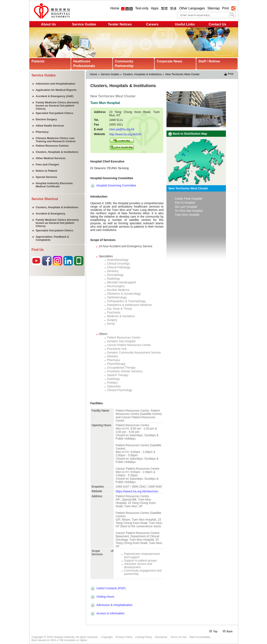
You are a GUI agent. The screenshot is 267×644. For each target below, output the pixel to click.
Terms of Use (178, 637)
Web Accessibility (200, 637)
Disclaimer (161, 637)
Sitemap (213, 8)
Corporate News (169, 61)
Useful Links (185, 24)
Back (228, 631)
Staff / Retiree (209, 61)
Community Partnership (124, 64)
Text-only (142, 8)
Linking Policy (144, 637)
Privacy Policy (124, 637)
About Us (48, 24)
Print (225, 8)
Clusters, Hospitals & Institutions (142, 74)
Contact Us (217, 24)
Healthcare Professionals (84, 64)
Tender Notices (120, 24)
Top (213, 631)
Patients (38, 61)
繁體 (164, 8)
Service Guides (84, 24)
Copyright (107, 637)
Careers (152, 24)
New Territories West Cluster (183, 74)
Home (115, 8)
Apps (155, 8)
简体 (173, 8)
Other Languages (192, 8)
